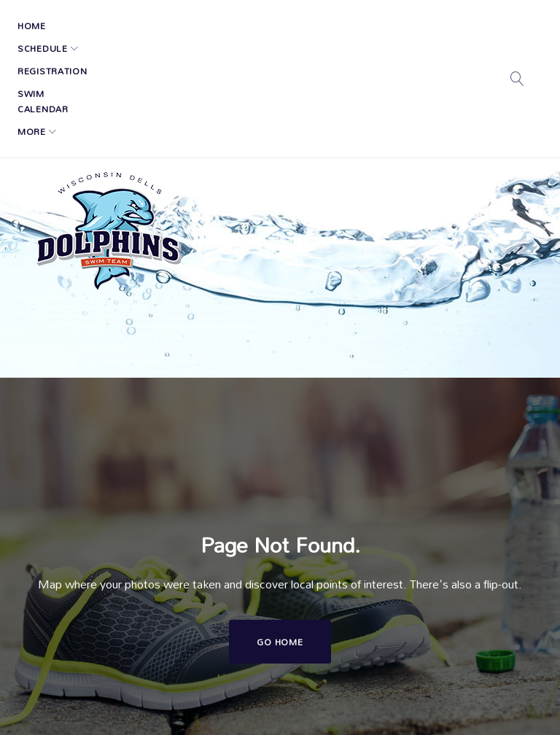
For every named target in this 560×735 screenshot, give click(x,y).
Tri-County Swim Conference (394, 702)
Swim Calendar (284, 26)
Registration (190, 26)
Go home (280, 536)
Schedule (101, 26)
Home (43, 26)
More (358, 26)
